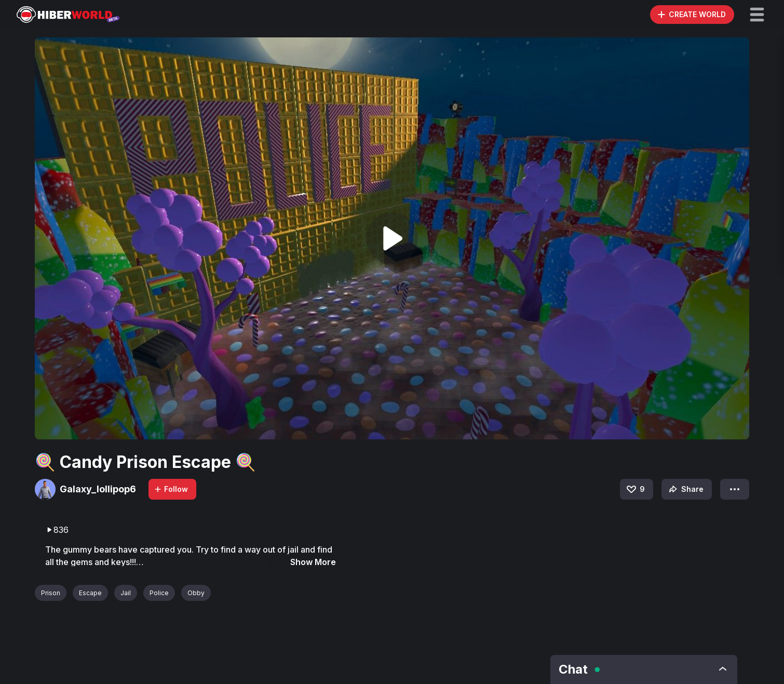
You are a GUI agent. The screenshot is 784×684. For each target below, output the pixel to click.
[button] (757, 15)
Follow (171, 489)
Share (685, 489)
